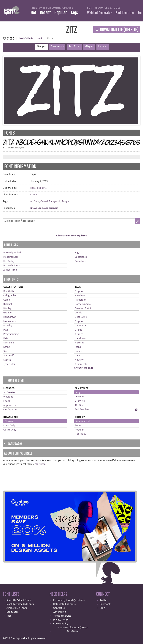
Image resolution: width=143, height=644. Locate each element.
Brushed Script (83, 308)
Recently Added (12, 253)
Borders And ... (83, 304)
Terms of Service (62, 616)
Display (7, 308)
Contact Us (59, 608)
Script (7, 347)
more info (40, 464)
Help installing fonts (64, 604)
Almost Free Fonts (17, 608)
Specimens (57, 46)
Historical (80, 343)
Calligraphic (10, 296)
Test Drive (74, 46)
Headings (80, 296)
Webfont (8, 397)
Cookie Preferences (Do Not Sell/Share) (73, 629)
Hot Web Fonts (12, 266)
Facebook (105, 604)
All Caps (35, 201)
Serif (6, 351)
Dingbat (8, 304)
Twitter (104, 600)
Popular (61, 13)
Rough (65, 201)
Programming (11, 334)
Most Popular (11, 257)
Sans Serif (9, 343)
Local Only (9, 425)
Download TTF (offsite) (117, 30)
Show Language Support (44, 208)
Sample (42, 46)
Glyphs (89, 46)
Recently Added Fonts (19, 600)
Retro (6, 338)
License (103, 46)
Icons (78, 347)
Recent (45, 13)
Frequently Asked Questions (69, 600)
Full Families (82, 409)
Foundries (80, 261)
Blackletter (9, 291)
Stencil (7, 360)
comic (40, 38)
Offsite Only (10, 430)
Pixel (6, 330)
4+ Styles (80, 397)
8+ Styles (80, 401)
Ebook (7, 401)
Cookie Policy (61, 624)
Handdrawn (10, 317)
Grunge (7, 313)
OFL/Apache (10, 410)
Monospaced (10, 321)
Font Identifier (125, 13)
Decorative (81, 317)
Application (10, 405)
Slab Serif (8, 356)
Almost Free (10, 270)
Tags (74, 13)
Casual (44, 201)
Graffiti (79, 330)
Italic (78, 356)
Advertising (59, 612)
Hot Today (9, 261)
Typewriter (9, 364)
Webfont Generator (99, 13)
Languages (81, 257)
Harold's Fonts (26, 38)
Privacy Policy (61, 620)
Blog (102, 608)
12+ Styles (80, 405)
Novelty (8, 326)
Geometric (81, 326)
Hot (33, 13)
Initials (79, 351)
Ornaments (81, 364)
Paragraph (55, 201)
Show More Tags (84, 368)
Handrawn (81, 338)
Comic (34, 195)
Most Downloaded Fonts (20, 604)
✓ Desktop (10, 392)
